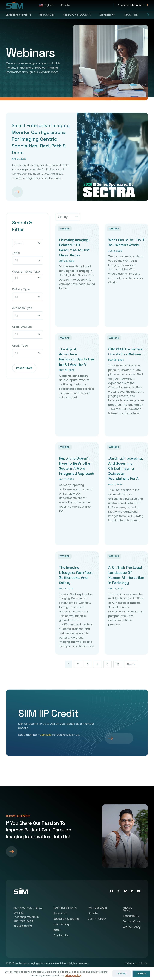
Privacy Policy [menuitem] (127, 910)
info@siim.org (23, 926)
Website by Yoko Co (136, 964)
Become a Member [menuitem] (131, 5)
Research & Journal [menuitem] (77, 15)
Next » (131, 665)
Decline (141, 974)
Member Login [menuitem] (97, 908)
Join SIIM (46, 735)
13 (118, 665)
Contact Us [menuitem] (61, 936)
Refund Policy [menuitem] (132, 928)
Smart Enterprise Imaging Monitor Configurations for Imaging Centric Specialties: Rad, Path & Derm (41, 139)
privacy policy (73, 975)
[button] (146, 15)
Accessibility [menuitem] (131, 917)
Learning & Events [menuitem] (19, 15)
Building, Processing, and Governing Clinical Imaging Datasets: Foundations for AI (126, 469)
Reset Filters (24, 368)
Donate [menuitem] (65, 5)
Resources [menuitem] (47, 15)
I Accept (122, 974)
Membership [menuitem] (107, 15)
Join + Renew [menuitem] (97, 920)
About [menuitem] (57, 931)
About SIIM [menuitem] (131, 15)
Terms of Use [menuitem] (132, 922)
